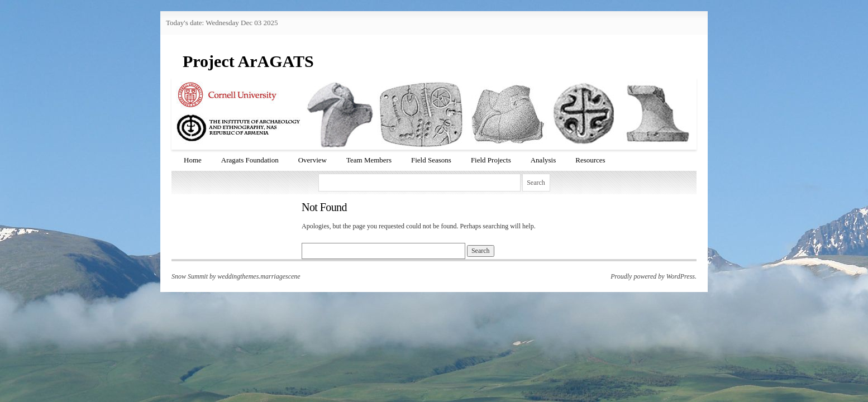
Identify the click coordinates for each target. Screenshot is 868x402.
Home (193, 160)
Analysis (543, 160)
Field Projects (491, 160)
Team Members (369, 160)
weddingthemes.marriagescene (259, 276)
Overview (313, 160)
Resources (590, 160)
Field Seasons (431, 160)
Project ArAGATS (248, 61)
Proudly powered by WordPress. (654, 276)
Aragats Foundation (250, 160)
